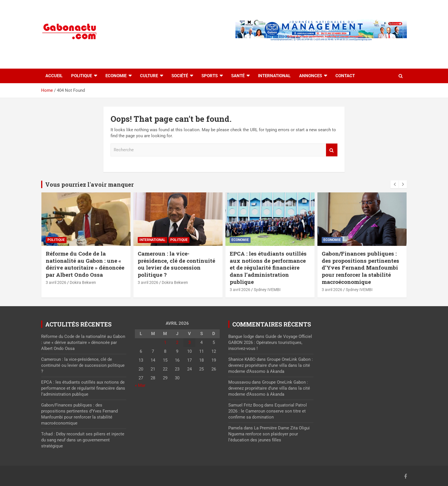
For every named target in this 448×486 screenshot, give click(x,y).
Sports (210, 76)
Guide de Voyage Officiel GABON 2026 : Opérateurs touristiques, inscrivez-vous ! (270, 342)
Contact (345, 76)
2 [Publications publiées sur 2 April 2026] (177, 342)
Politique (82, 76)
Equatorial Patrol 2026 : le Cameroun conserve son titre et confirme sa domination (268, 411)
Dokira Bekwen (83, 282)
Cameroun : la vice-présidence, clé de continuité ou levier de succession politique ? (176, 264)
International (274, 76)
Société (180, 76)
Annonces (311, 76)
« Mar (140, 385)
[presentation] (395, 184)
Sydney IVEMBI (267, 290)
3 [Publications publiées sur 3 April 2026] (189, 342)
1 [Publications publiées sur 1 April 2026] (165, 342)
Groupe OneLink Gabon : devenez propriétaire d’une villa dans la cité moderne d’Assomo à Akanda (271, 365)
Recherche (332, 150)
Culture (149, 76)
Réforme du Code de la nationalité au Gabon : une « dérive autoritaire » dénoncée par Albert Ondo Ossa (85, 264)
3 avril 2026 (56, 282)
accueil (54, 76)
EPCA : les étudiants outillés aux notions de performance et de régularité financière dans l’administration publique (268, 268)
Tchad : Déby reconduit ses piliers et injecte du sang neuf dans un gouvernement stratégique (83, 440)
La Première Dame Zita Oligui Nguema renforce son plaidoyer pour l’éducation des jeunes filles (269, 434)
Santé (238, 76)
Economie (116, 76)
